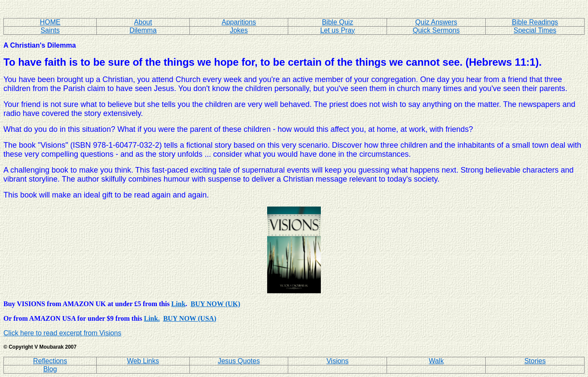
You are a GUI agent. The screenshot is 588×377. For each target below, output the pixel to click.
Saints (50, 30)
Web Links (143, 361)
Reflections (50, 361)
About (143, 22)
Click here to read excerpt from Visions (62, 333)
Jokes (239, 30)
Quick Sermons (436, 30)
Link (178, 304)
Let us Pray (337, 30)
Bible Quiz (337, 22)
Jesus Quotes (239, 361)
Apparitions (239, 22)
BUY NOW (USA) (190, 318)
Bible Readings (535, 22)
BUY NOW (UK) (216, 304)
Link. (152, 318)
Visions (337, 361)
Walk (436, 361)
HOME (50, 22)
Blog (50, 369)
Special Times (535, 30)
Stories (535, 361)
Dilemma (143, 30)
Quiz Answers (436, 22)
